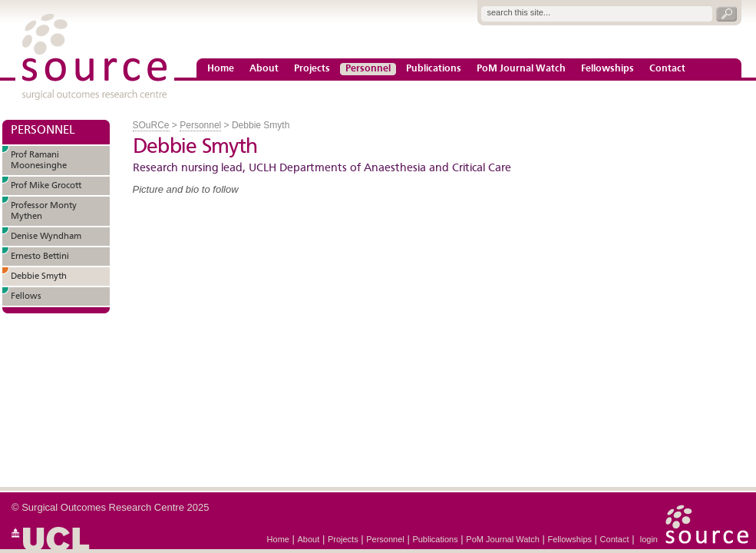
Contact (667, 69)
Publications (434, 69)
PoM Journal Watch (521, 69)
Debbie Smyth (39, 276)
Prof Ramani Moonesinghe (39, 161)
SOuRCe (151, 125)
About (264, 69)
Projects (312, 69)
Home (221, 69)
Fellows (26, 296)
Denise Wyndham (46, 237)
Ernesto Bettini (40, 257)
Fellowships (607, 69)
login (649, 539)
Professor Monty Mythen (44, 211)
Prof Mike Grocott (46, 186)
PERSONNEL (43, 131)
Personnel (368, 69)
